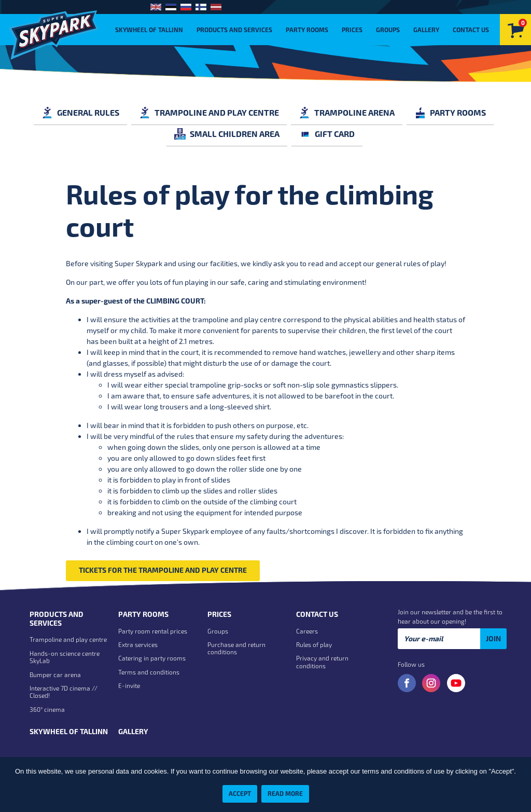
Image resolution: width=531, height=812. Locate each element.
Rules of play (314, 644)
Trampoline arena (347, 112)
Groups (388, 30)
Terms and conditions (149, 672)
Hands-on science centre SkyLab (65, 657)
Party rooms (307, 30)
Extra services (138, 644)
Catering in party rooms (152, 658)
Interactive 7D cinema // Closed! (64, 692)
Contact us (471, 30)
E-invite (129, 685)
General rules (80, 112)
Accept (240, 793)
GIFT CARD (327, 134)
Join (493, 638)
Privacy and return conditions (322, 662)
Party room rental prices (153, 631)
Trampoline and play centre (209, 112)
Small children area (227, 134)
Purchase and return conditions (236, 648)
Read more (285, 793)
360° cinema (47, 709)
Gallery (426, 30)
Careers (307, 631)
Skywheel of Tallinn (149, 30)
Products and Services (234, 30)
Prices (352, 30)
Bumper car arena (55, 675)
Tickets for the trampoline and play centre (163, 570)
